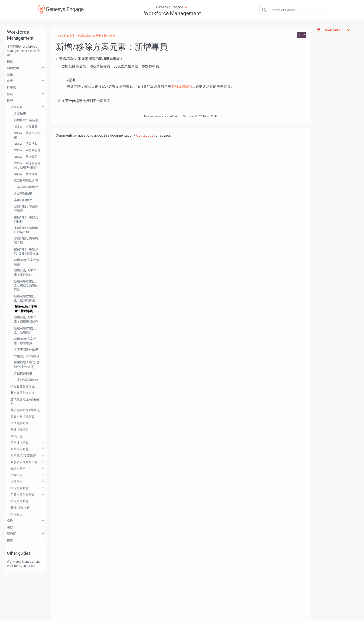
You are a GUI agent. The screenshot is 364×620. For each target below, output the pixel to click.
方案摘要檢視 (23, 373)
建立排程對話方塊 (26, 180)
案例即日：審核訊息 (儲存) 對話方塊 (26, 251)
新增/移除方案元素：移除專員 (25, 341)
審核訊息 (16, 436)
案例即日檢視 (23, 200)
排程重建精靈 (19, 501)
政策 (10, 74)
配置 (10, 81)
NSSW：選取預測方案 (27, 135)
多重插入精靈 (19, 443)
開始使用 (13, 68)
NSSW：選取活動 (26, 144)
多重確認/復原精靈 (23, 456)
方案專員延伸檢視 (26, 350)
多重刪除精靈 (19, 449)
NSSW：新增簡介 (26, 174)
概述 (10, 61)
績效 (10, 527)
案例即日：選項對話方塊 (26, 241)
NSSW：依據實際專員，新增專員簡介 (27, 165)
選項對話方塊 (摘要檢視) (25, 401)
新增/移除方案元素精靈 (27, 262)
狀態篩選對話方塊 (23, 393)
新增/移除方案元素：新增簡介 (25, 330)
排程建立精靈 (19, 488)
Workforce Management (172, 13)
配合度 (11, 534)
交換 (10, 521)
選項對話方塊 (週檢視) (25, 410)
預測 (10, 94)
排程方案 (16, 107)
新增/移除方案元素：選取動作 (25, 273)
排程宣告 (16, 482)
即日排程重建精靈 (23, 495)
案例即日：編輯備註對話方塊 (26, 230)
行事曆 (11, 87)
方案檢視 (20, 114)
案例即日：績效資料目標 (26, 219)
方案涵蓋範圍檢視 (26, 187)
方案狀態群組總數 (26, 380)
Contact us (145, 135)
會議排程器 (18, 469)
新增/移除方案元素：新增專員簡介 (26, 320)
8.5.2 (301, 35)
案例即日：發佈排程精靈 (26, 209)
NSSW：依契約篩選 (27, 150)
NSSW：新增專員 (26, 157)
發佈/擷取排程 (20, 508)
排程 (10, 101)
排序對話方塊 (19, 423)
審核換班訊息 (19, 430)
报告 (10, 540)
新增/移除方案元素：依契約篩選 (25, 298)
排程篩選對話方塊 (23, 386)
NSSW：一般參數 (26, 127)
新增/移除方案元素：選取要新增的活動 (26, 285)
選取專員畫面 (182, 86)
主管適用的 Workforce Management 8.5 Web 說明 (23, 51)
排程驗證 (16, 514)
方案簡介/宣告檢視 (27, 356)
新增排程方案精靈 (26, 120)
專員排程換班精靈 (23, 417)
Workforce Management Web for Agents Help (23, 564)
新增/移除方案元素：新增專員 (26, 309)
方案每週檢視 (23, 193)
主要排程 (16, 475)
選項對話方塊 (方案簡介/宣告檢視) (27, 365)
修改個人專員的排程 (24, 462)
